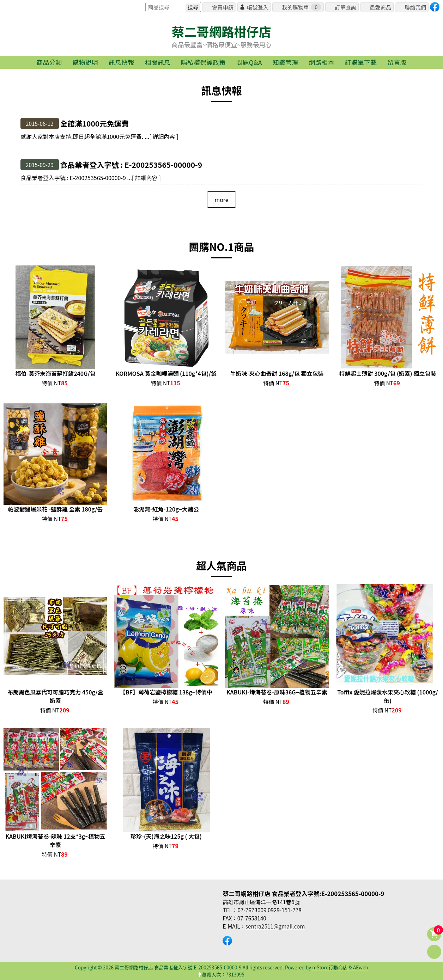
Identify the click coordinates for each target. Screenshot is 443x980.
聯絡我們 (415, 7)
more (221, 200)
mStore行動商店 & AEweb (340, 967)
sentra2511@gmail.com (275, 926)
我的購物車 (302, 7)
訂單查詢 (345, 7)
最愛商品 (380, 7)
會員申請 (223, 7)
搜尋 (193, 7)
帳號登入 (258, 7)
